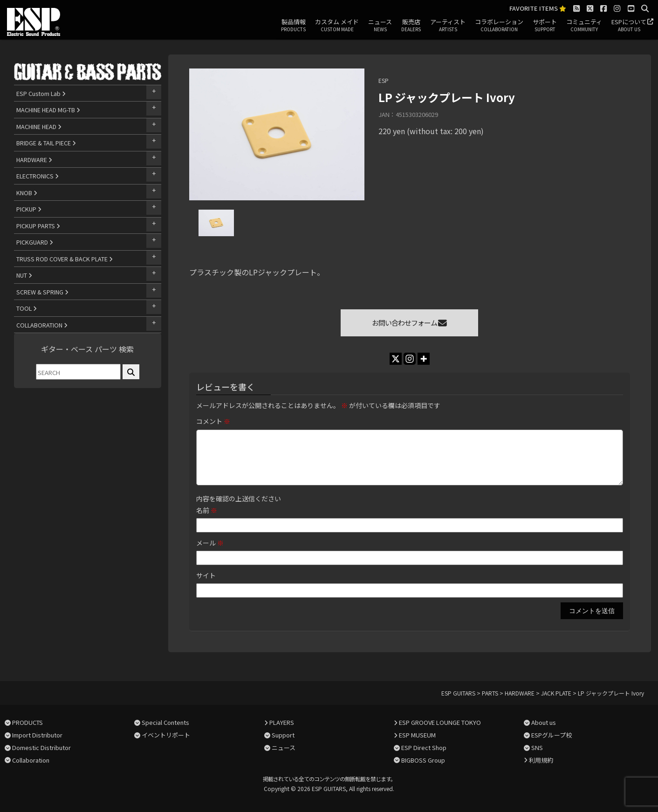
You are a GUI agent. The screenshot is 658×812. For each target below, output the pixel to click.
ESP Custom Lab (41, 93)
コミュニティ (584, 26)
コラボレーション (499, 26)
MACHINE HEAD (39, 126)
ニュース (380, 26)
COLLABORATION (42, 325)
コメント (213, 421)
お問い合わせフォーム (409, 323)
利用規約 (541, 760)
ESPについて (629, 26)
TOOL (27, 308)
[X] (396, 359)
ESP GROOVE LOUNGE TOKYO (440, 722)
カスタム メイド (337, 26)
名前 (207, 510)
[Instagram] (410, 359)
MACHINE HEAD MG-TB (48, 110)
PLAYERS (282, 722)
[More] (424, 359)
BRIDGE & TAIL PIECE (46, 143)
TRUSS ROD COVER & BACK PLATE (65, 259)
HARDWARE (34, 160)
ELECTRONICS (38, 176)
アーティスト (448, 26)
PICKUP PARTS (38, 226)
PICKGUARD (35, 242)
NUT (24, 275)
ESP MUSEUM (417, 735)
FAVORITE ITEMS (538, 9)
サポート (545, 26)
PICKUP (29, 209)
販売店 (411, 26)
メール (210, 543)
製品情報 (293, 26)
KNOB (27, 193)
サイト (206, 575)
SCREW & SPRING (42, 292)
